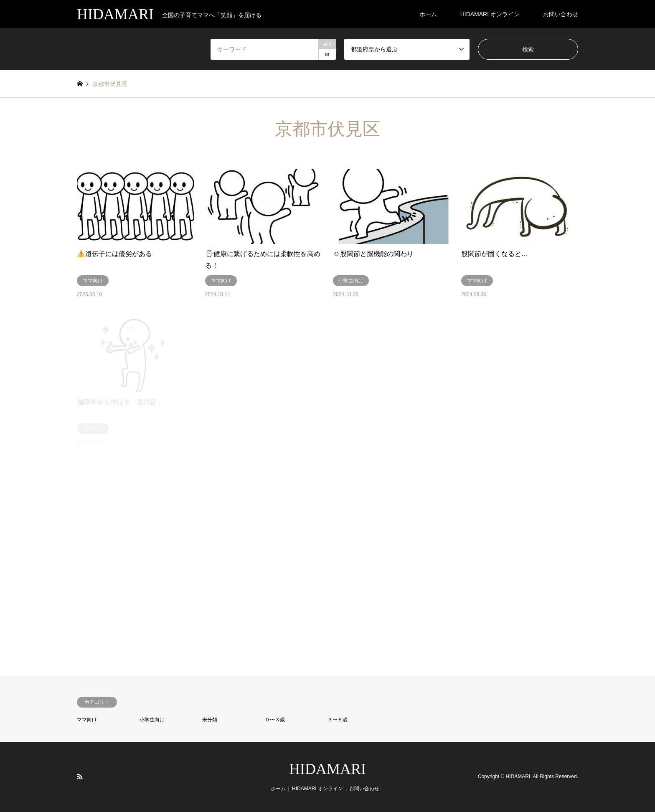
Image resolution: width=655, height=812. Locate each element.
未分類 (210, 720)
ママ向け (87, 720)
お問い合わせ (561, 14)
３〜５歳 (338, 720)
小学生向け (152, 720)
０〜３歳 (275, 720)
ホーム (428, 14)
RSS (80, 776)
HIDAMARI (327, 769)
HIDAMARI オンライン (490, 14)
